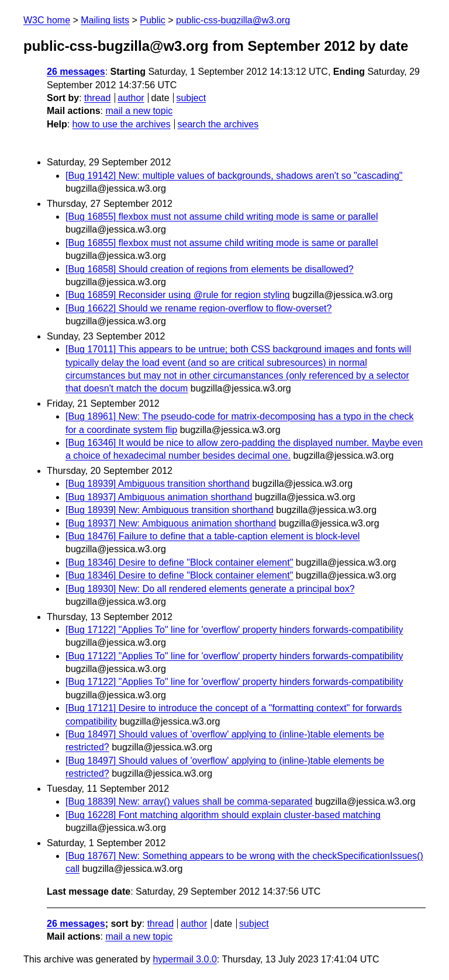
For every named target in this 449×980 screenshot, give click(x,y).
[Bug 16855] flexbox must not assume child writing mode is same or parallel (222, 217)
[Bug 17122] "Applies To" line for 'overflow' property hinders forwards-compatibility (234, 630)
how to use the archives (122, 124)
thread (97, 98)
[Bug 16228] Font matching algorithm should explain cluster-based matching (223, 815)
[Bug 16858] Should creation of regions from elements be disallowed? (210, 269)
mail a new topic (139, 111)
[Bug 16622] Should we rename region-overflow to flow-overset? (198, 308)
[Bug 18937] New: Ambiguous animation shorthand (171, 523)
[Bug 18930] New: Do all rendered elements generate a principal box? (210, 589)
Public (153, 20)
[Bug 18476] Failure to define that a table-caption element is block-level (213, 536)
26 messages (76, 72)
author (131, 98)
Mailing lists (105, 20)
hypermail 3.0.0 (184, 959)
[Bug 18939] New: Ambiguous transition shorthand (170, 510)
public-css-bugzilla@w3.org (233, 20)
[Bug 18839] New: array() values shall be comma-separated (189, 801)
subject (191, 98)
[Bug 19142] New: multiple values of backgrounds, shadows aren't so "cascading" (234, 176)
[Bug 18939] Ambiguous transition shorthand (158, 484)
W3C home (47, 20)
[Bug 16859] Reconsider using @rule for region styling (178, 295)
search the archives (218, 124)
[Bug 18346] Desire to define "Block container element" (179, 562)
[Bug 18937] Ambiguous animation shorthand (159, 497)
